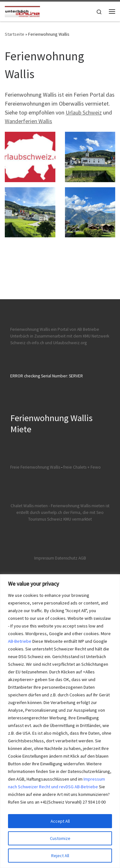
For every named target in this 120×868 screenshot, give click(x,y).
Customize (60, 838)
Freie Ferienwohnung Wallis (35, 467)
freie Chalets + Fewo (82, 467)
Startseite (15, 34)
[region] (60, 721)
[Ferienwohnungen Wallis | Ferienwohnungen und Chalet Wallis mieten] (22, 11)
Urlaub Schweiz (84, 112)
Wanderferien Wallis (28, 121)
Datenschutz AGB (71, 558)
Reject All (60, 856)
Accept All (60, 821)
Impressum (44, 558)
